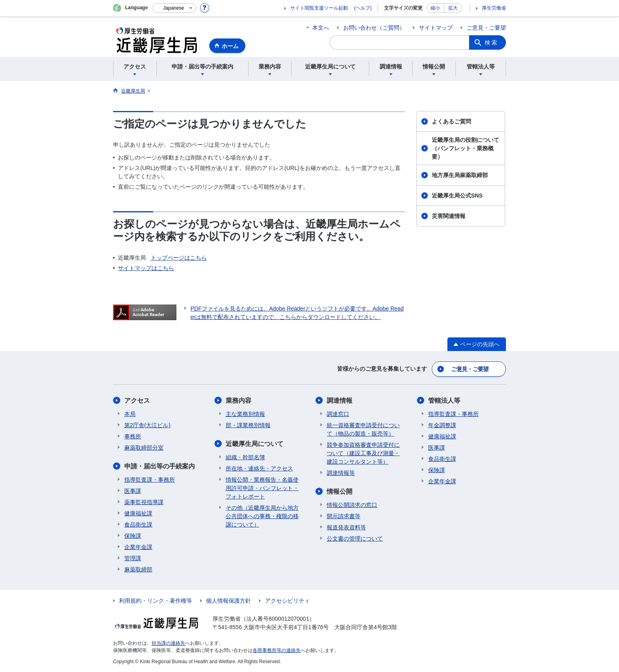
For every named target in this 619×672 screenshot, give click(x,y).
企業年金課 (138, 547)
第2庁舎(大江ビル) (147, 425)
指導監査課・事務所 (150, 480)
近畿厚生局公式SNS (457, 196)
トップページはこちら (179, 258)
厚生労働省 (494, 8)
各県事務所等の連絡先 (277, 650)
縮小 (435, 8)
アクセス (137, 401)
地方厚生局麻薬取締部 (460, 175)
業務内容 (239, 401)
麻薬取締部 (138, 569)
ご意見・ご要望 (486, 28)
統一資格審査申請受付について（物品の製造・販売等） (363, 429)
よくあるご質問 (451, 121)
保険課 (133, 536)
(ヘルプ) (363, 8)
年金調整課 (442, 425)
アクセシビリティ (287, 601)
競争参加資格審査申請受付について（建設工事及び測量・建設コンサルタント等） (363, 453)
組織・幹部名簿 (245, 457)
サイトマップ (436, 28)
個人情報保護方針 (229, 601)
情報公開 (340, 491)
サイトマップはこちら (146, 268)
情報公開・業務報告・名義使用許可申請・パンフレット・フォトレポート (262, 488)
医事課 (133, 491)
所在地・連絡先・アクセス (259, 468)
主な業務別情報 (245, 414)
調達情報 (340, 401)
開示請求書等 (344, 516)
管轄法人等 (444, 401)
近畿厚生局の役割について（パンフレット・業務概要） (465, 148)
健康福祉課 (138, 513)
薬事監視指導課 (144, 502)
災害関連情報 (449, 216)
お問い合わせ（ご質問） (374, 28)
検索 (492, 42)
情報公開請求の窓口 (352, 505)
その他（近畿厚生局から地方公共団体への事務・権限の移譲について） (262, 516)
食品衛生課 (138, 525)
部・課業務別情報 (248, 425)
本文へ (321, 28)
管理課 (133, 558)
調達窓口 (338, 414)
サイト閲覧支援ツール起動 (319, 8)
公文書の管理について (355, 539)
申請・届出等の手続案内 (160, 466)
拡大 (453, 8)
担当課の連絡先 (168, 643)
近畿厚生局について (255, 444)
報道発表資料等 (346, 527)
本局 (130, 414)
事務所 (133, 436)
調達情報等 (341, 473)
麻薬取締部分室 (144, 448)
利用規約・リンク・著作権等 (156, 601)
